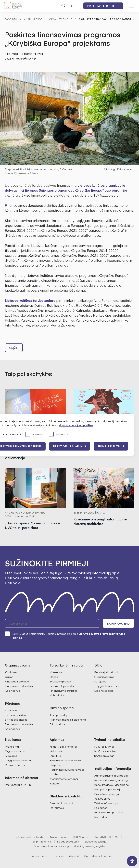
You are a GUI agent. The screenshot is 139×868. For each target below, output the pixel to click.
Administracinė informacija (111, 775)
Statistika (35, 434)
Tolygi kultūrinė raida (107, 686)
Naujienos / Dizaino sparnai (25, 513)
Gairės (9, 677)
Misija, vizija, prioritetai (63, 746)
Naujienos (35, 19)
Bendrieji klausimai (106, 672)
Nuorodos (101, 817)
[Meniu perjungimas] (132, 6)
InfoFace (107, 856)
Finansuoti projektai (17, 681)
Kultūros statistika (105, 751)
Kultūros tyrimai (104, 746)
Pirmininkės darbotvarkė (65, 760)
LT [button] (73, 6)
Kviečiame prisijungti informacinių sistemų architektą (100, 521)
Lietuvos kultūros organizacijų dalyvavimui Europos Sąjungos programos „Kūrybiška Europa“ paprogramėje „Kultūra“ (66, 190)
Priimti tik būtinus (111, 446)
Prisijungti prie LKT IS (103, 6)
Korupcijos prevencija (108, 789)
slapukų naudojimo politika (76, 425)
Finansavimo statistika (19, 686)
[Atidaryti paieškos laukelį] (63, 6)
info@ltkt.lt (45, 841)
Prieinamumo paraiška (109, 812)
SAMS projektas (104, 756)
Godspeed (72, 856)
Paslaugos (101, 808)
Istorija (54, 774)
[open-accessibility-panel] (132, 861)
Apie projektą (58, 715)
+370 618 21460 (109, 837)
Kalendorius (12, 691)
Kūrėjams (100, 681)
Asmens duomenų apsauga (112, 780)
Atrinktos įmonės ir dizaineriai (68, 719)
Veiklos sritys (102, 798)
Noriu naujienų (118, 623)
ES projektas (58, 724)
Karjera (54, 783)
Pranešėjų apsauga (107, 794)
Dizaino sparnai (104, 691)
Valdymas (56, 751)
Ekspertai (56, 765)
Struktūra (55, 756)
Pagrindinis (13, 19)
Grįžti (14, 348)
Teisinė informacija (106, 803)
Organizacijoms (61, 19)
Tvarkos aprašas (15, 715)
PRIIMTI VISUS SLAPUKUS (70, 446)
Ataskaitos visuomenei (64, 779)
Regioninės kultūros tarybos (67, 769)
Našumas (59, 434)
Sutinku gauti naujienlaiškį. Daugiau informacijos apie (65, 635)
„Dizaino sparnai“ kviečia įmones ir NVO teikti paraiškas (33, 525)
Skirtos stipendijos (16, 719)
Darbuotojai (57, 808)
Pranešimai (12, 746)
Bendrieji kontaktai (61, 803)
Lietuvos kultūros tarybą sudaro (30, 300)
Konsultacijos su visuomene (112, 785)
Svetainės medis (37, 856)
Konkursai (11, 672)
